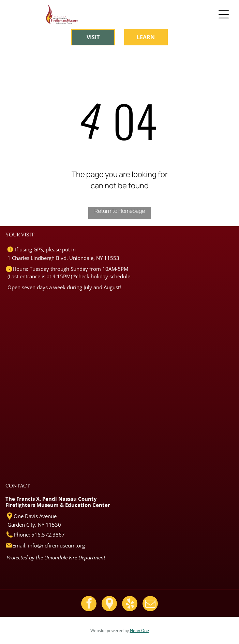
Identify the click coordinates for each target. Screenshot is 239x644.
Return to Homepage (120, 211)
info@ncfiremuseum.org (56, 545)
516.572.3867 (48, 535)
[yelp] (130, 604)
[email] (150, 604)
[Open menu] (224, 14)
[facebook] (89, 604)
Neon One (139, 631)
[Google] (109, 604)
